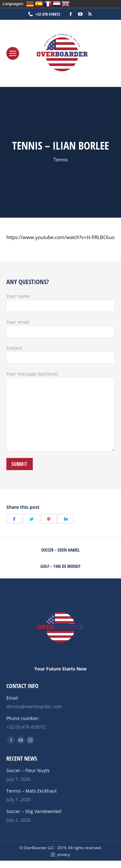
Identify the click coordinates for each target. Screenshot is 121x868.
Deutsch (30, 4)
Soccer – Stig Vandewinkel (34, 811)
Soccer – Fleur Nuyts (28, 770)
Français (48, 4)
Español (39, 4)
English (66, 4)
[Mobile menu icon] (13, 53)
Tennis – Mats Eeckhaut (32, 791)
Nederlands (57, 4)
